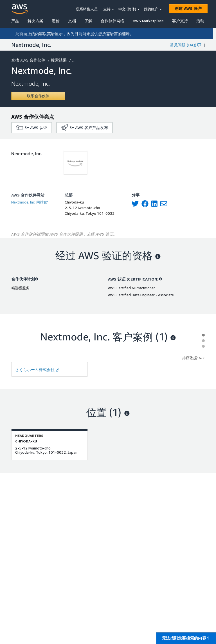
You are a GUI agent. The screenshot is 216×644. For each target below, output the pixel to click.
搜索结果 (59, 60)
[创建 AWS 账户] (188, 8)
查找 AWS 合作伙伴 (29, 60)
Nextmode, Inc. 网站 (29, 202)
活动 (200, 21)
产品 (15, 21)
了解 (88, 21)
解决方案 (35, 21)
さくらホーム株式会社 (37, 370)
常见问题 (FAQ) (185, 45)
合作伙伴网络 (112, 21)
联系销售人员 (87, 9)
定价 (56, 21)
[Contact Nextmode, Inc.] (38, 96)
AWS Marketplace (148, 21)
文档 (72, 21)
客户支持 (180, 21)
